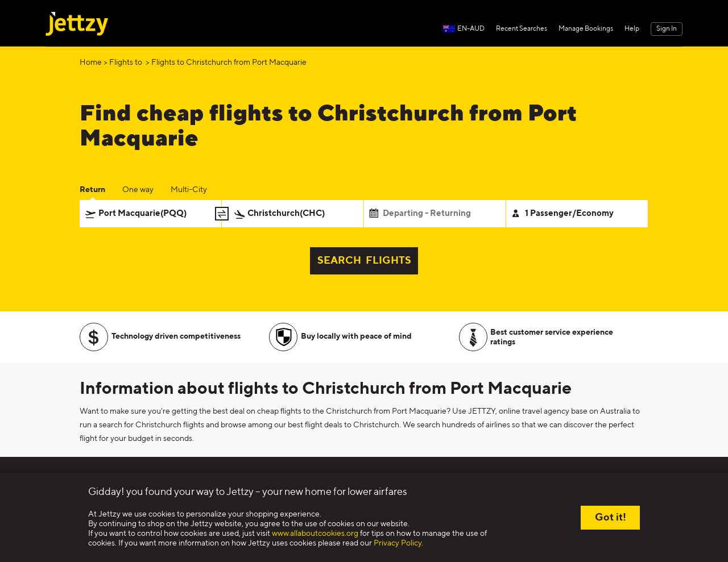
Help (632, 29)
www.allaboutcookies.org (315, 534)
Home (91, 63)
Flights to (127, 63)
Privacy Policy (398, 543)
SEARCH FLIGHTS (364, 261)
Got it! (611, 518)
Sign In (667, 29)
